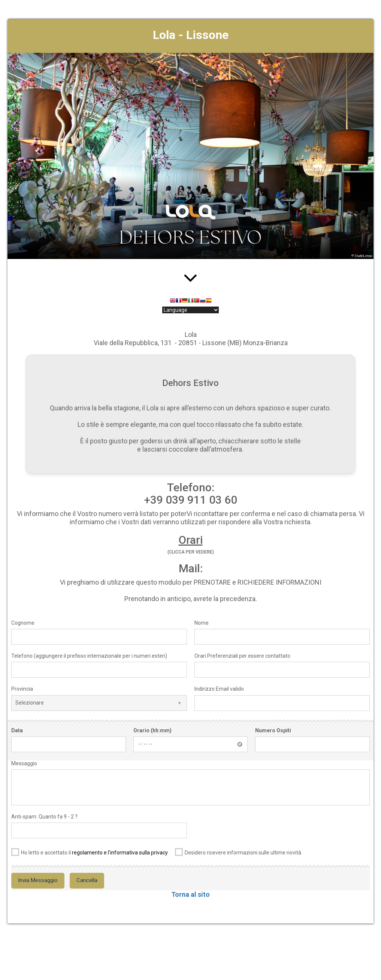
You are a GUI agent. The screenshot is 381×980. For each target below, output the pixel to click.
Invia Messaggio (38, 880)
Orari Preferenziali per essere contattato (242, 656)
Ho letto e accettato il (90, 851)
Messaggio (24, 763)
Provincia (22, 689)
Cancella (87, 880)
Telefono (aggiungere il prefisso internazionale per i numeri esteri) (89, 656)
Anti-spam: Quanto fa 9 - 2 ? (44, 817)
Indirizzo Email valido (219, 689)
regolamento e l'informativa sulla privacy (120, 853)
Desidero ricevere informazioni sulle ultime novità (238, 851)
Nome (202, 623)
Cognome (23, 623)
